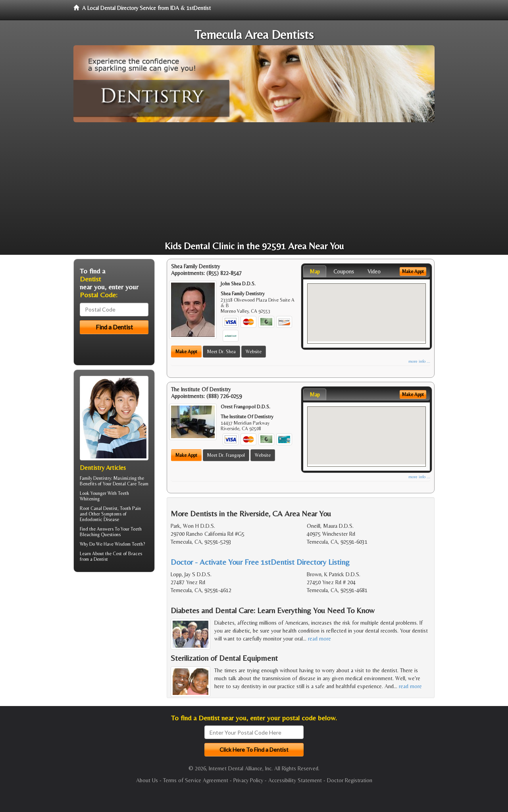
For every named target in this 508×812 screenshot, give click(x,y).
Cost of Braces (127, 554)
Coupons (344, 271)
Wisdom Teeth (129, 544)
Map (315, 271)
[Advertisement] (254, 182)
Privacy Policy (248, 780)
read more (319, 639)
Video (374, 271)
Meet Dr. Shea (221, 352)
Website (254, 352)
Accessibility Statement (295, 780)
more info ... (419, 361)
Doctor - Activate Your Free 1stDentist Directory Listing (260, 562)
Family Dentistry (95, 478)
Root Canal (91, 508)
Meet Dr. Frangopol (226, 455)
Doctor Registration (350, 780)
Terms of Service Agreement (196, 780)
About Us (147, 780)
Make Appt (186, 352)
